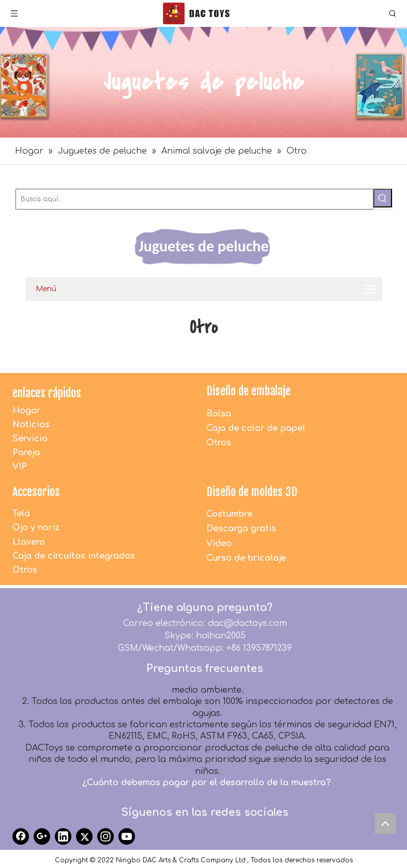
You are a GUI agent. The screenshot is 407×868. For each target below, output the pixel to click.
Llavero (29, 542)
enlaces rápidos (47, 393)
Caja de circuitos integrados (74, 556)
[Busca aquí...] (194, 199)
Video (219, 544)
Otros (219, 443)
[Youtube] (127, 836)
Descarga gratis (241, 529)
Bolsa (219, 414)
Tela (21, 514)
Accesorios (36, 492)
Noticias (31, 425)
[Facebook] (21, 836)
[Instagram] (105, 836)
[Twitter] (84, 836)
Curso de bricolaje (246, 558)
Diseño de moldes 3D (252, 492)
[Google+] (42, 836)
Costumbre (229, 514)
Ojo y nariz (36, 528)
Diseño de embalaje (248, 391)
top (388, 826)
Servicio (30, 439)
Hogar (26, 411)
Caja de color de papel (256, 428)
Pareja (26, 453)
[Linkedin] (63, 836)
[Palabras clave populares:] (383, 198)
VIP (20, 467)
